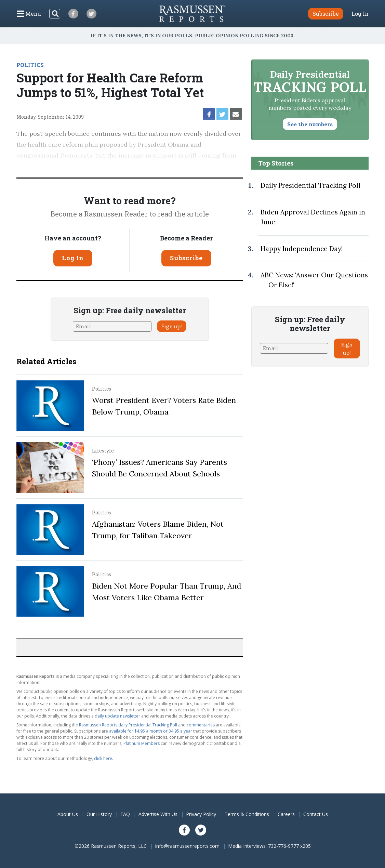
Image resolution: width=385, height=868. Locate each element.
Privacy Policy (201, 814)
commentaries (201, 725)
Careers (286, 814)
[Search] (55, 14)
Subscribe (186, 258)
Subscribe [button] (326, 14)
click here (103, 758)
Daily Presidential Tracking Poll (310, 185)
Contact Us (316, 814)
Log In (360, 14)
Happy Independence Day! (302, 249)
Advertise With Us (158, 814)
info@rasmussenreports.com (187, 846)
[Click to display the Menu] (29, 14)
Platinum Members (142, 743)
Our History (99, 814)
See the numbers (310, 124)
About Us (68, 814)
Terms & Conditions (247, 814)
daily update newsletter (117, 716)
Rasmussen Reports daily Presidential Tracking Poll (128, 725)
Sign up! (172, 326)
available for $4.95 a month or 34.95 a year (151, 731)
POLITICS (30, 65)
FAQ (125, 814)
